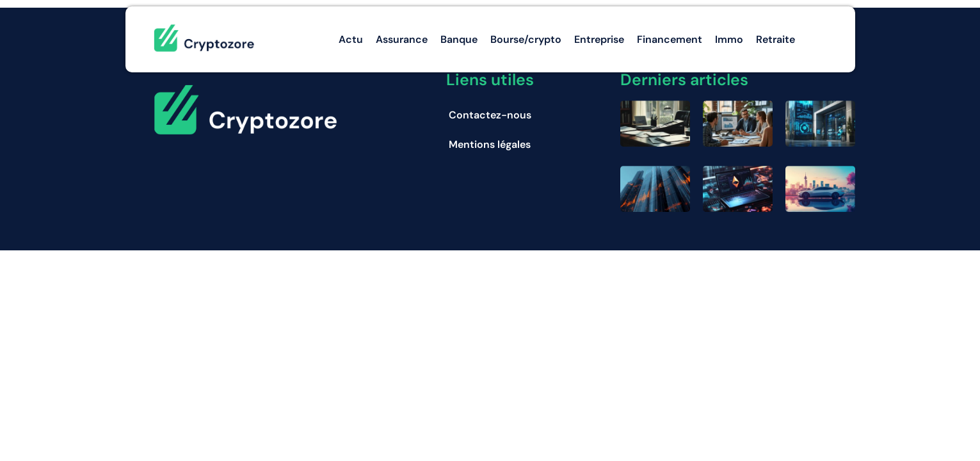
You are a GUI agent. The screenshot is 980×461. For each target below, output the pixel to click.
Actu (351, 39)
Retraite (775, 39)
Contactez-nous (490, 115)
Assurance (402, 39)
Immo (729, 39)
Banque (459, 39)
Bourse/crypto (526, 39)
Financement (670, 39)
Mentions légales (490, 144)
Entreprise (599, 39)
